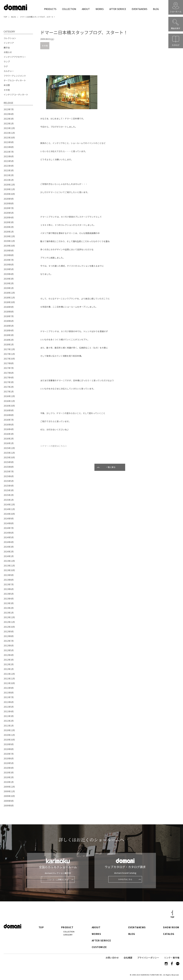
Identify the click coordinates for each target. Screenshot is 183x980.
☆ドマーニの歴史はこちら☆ (54, 446)
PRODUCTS (50, 9)
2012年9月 (9, 631)
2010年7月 (9, 754)
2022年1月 (9, 123)
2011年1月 (9, 726)
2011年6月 (9, 702)
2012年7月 (9, 641)
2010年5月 (9, 763)
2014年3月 (9, 547)
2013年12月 (9, 561)
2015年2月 (9, 495)
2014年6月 (9, 533)
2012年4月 (9, 655)
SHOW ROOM (171, 927)
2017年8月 (9, 363)
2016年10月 (9, 406)
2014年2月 (9, 552)
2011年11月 (9, 679)
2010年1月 (9, 782)
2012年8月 (9, 636)
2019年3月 (9, 279)
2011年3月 (9, 716)
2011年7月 (9, 697)
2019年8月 (9, 255)
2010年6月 (9, 758)
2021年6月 (9, 156)
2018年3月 (9, 335)
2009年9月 (9, 801)
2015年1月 (9, 500)
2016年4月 (9, 429)
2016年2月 (9, 439)
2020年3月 (9, 222)
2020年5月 (9, 213)
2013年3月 (9, 603)
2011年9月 (9, 688)
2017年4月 (9, 377)
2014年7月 (9, 528)
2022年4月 (9, 114)
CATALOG (169, 934)
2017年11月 (9, 354)
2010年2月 (9, 777)
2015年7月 (9, 471)
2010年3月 (9, 772)
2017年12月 (9, 349)
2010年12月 (9, 730)
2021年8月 (9, 147)
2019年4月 (9, 274)
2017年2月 (9, 387)
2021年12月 (9, 128)
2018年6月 (9, 321)
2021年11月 (9, 133)
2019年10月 (9, 246)
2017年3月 (9, 382)
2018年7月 (9, 316)
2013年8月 (9, 580)
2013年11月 (9, 566)
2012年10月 (9, 627)
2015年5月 (9, 481)
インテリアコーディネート (16, 95)
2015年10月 (9, 457)
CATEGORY (68, 935)
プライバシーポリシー (148, 958)
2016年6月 (9, 425)
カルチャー (9, 71)
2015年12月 (9, 448)
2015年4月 (9, 486)
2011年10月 (9, 683)
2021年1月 (9, 180)
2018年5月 (9, 326)
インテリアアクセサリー (15, 57)
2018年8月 (9, 312)
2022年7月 (9, 109)
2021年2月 (9, 175)
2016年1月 (9, 443)
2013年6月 (9, 589)
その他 (45, 46)
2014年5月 (9, 537)
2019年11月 (9, 241)
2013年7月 (9, 584)
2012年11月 (9, 622)
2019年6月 (9, 265)
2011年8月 (9, 693)
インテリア (9, 43)
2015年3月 (9, 490)
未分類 (7, 85)
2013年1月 (9, 613)
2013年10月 (9, 570)
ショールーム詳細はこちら (58, 879)
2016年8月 (9, 415)
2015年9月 (9, 462)
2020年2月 (9, 227)
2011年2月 (9, 721)
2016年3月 (9, 434)
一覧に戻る (111, 467)
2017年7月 (9, 368)
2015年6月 (9, 476)
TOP (5, 17)
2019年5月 (9, 269)
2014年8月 (9, 523)
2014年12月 (9, 504)
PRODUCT (67, 927)
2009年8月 (9, 806)
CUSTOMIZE (99, 947)
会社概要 (128, 958)
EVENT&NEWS (139, 9)
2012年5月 (9, 650)
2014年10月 (9, 514)
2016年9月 (9, 410)
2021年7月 (9, 152)
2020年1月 (9, 232)
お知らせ (8, 52)
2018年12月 (9, 293)
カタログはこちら (125, 879)
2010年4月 (9, 768)
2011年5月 (9, 707)
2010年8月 (9, 749)
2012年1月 (9, 669)
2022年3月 (9, 119)
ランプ (7, 62)
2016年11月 (9, 401)
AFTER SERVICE (118, 9)
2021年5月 (9, 161)
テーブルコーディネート (15, 80)
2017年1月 (9, 392)
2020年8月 (9, 203)
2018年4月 (9, 330)
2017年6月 (9, 373)
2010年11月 (9, 735)
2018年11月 (9, 298)
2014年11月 (9, 509)
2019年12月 (9, 236)
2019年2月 (9, 283)
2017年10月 (9, 359)
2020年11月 (9, 189)
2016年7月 (9, 420)
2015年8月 (9, 467)
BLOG (156, 9)
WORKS (100, 9)
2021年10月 (9, 138)
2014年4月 (9, 542)
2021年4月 (9, 166)
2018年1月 (9, 344)
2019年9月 (9, 250)
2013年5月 (9, 594)
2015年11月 (9, 453)
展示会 (7, 47)
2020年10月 (9, 194)
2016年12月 (9, 396)
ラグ (6, 66)
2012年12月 (9, 617)
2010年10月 (9, 740)
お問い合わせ (112, 958)
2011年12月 (9, 674)
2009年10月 (9, 796)
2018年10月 (9, 302)
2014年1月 (9, 556)
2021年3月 (9, 170)
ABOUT (86, 9)
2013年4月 (9, 599)
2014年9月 (9, 518)
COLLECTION (69, 9)
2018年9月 (9, 307)
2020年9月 (9, 199)
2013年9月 (9, 575)
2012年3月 (9, 660)
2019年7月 (9, 260)
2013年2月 (9, 608)
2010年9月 (9, 744)
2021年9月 (9, 142)
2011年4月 (9, 711)
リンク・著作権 (172, 958)
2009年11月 (9, 791)
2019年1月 (9, 288)
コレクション (10, 38)
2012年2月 (9, 664)
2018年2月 (9, 340)
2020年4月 (9, 217)
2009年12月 (9, 787)
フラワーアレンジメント (15, 76)
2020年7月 (9, 208)
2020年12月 (9, 185)
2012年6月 (9, 645)
